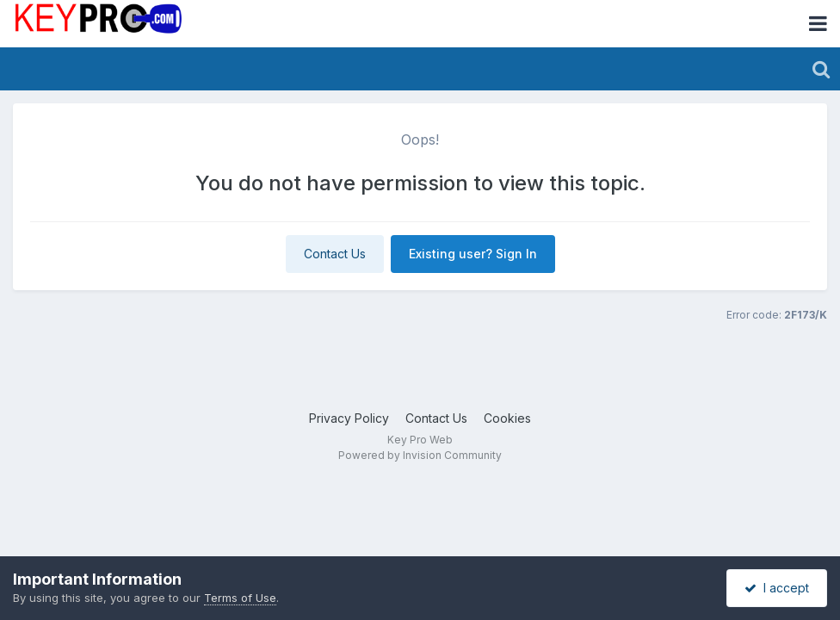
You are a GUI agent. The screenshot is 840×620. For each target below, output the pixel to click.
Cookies (507, 418)
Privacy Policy (349, 418)
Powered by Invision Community (420, 455)
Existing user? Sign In (473, 254)
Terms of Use (240, 598)
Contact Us (335, 254)
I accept (777, 588)
